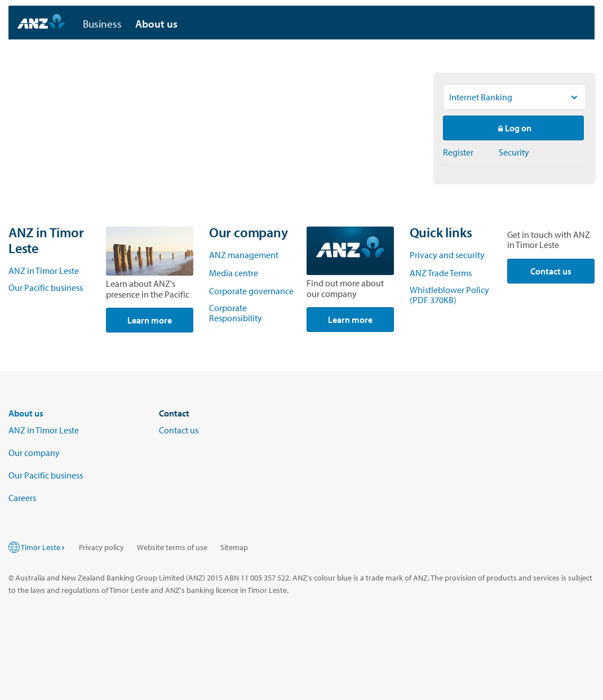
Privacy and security (447, 255)
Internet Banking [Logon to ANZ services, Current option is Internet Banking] (481, 97)
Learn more (150, 320)
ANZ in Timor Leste (44, 271)
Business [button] (102, 24)
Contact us (551, 271)
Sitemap (234, 547)
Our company (34, 453)
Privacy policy (101, 547)
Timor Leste (43, 547)
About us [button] (156, 24)
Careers (22, 498)
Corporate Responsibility (236, 313)
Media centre (234, 273)
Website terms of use (172, 547)
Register (458, 152)
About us (26, 413)
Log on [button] (514, 128)
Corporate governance (251, 291)
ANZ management (244, 255)
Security (514, 152)
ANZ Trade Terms (442, 273)
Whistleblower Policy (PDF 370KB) (449, 295)
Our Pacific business (46, 287)
